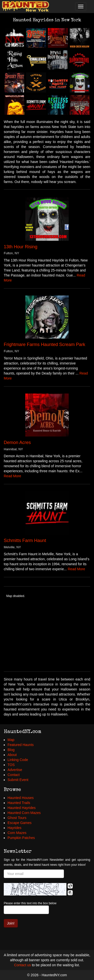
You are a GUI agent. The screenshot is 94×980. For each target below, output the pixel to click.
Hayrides (14, 828)
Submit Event (18, 780)
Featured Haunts (21, 745)
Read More (12, 476)
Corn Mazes (17, 833)
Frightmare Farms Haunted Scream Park (44, 344)
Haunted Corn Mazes (24, 813)
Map (11, 740)
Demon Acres (17, 442)
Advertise (15, 770)
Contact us (22, 965)
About (12, 755)
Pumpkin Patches (21, 838)
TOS (11, 765)
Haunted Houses (21, 798)
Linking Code (18, 760)
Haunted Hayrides (22, 808)
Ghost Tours (17, 818)
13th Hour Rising (21, 247)
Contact (14, 775)
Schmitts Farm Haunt (25, 540)
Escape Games (20, 823)
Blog (11, 750)
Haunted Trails (19, 803)
